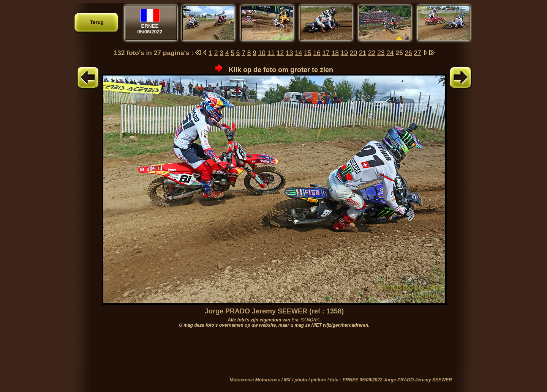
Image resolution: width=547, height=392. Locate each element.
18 (335, 53)
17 (326, 53)
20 (353, 53)
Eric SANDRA (305, 320)
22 (372, 53)
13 (289, 53)
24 (390, 53)
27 (418, 53)
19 (344, 53)
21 (363, 53)
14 (298, 53)
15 (307, 53)
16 (317, 53)
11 (271, 53)
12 (280, 53)
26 (408, 53)
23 (381, 53)
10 (262, 53)
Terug (97, 22)
